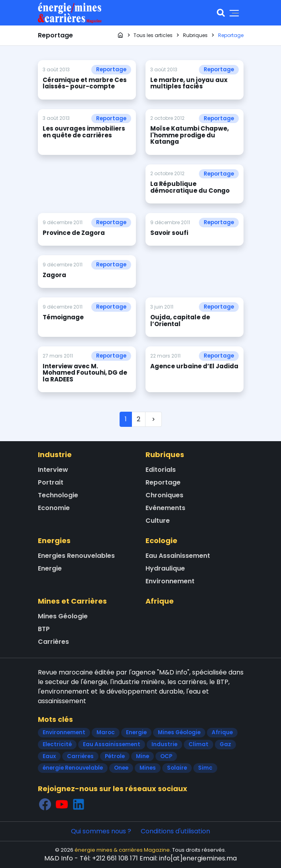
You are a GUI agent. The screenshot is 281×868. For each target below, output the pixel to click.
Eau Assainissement (178, 556)
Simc (205, 768)
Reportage (111, 69)
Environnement (170, 581)
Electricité (57, 744)
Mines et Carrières (72, 601)
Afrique (160, 601)
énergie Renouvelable (73, 768)
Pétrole (115, 756)
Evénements (165, 508)
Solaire (177, 768)
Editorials (161, 470)
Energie (50, 568)
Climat (198, 744)
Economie (54, 508)
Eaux (49, 756)
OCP (166, 756)
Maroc (106, 732)
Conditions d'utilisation (175, 831)
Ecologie (161, 541)
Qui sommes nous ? (101, 831)
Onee (121, 768)
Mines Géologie (63, 616)
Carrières (53, 642)
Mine (142, 756)
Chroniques (164, 495)
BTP (44, 629)
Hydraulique (165, 568)
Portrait (51, 482)
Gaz (225, 744)
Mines (148, 768)
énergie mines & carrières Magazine (122, 850)
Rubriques (165, 455)
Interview (53, 470)
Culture (158, 521)
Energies (54, 541)
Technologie (58, 495)
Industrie (55, 455)
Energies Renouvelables (76, 556)
